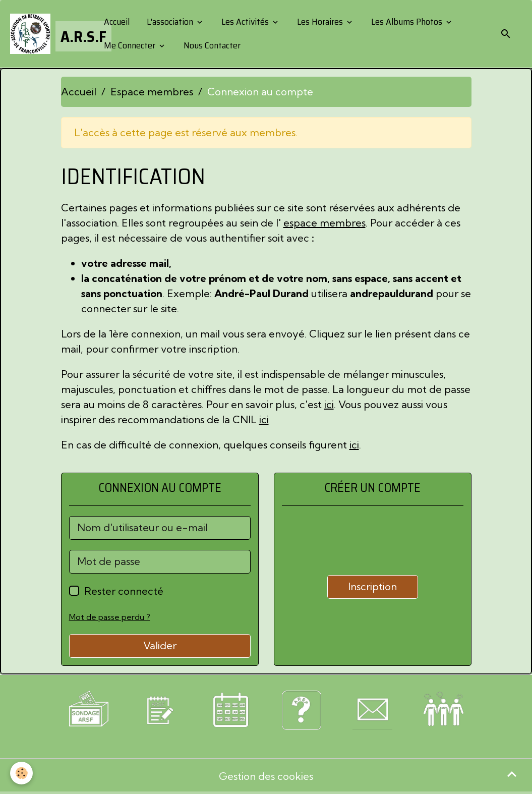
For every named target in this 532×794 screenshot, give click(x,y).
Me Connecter (130, 45)
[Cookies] (21, 773)
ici (329, 404)
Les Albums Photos (407, 22)
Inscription (372, 586)
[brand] (48, 34)
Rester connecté (124, 591)
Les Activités (245, 22)
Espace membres (152, 92)
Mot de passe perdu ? (110, 617)
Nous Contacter (211, 45)
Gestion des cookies (266, 776)
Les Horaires (320, 22)
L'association (170, 22)
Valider (160, 645)
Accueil (116, 22)
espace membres (324, 223)
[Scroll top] (512, 774)
